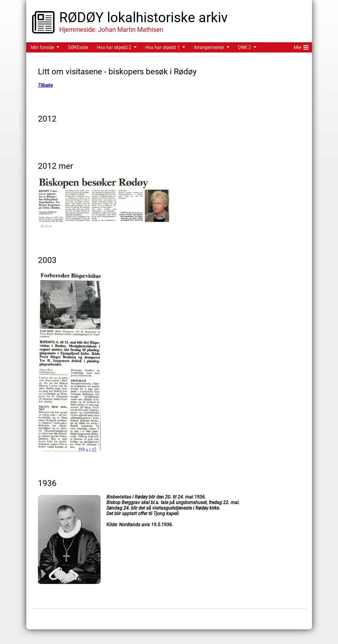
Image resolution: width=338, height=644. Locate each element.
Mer (301, 46)
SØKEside (78, 47)
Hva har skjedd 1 (162, 47)
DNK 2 (245, 47)
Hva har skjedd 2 (114, 47)
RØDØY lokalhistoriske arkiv (143, 17)
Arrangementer (209, 47)
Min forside (42, 47)
